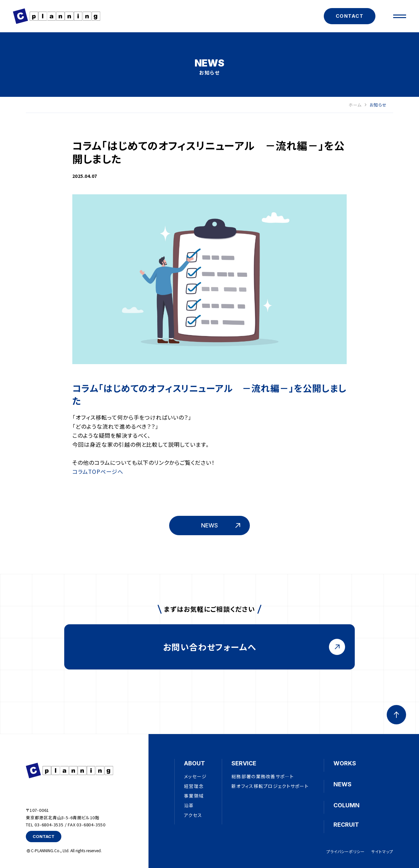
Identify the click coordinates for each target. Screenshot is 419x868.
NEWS (342, 784)
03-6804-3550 (91, 825)
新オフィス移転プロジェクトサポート (270, 786)
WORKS (345, 763)
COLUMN (347, 805)
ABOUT (194, 763)
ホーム (358, 105)
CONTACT (350, 16)
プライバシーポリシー (346, 851)
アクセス (193, 815)
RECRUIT (346, 825)
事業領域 (194, 796)
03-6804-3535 (49, 825)
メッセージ (195, 776)
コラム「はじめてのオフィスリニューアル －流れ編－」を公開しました (209, 394)
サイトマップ (382, 851)
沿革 (189, 805)
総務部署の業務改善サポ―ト (263, 776)
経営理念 (194, 786)
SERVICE (244, 763)
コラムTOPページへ (98, 471)
